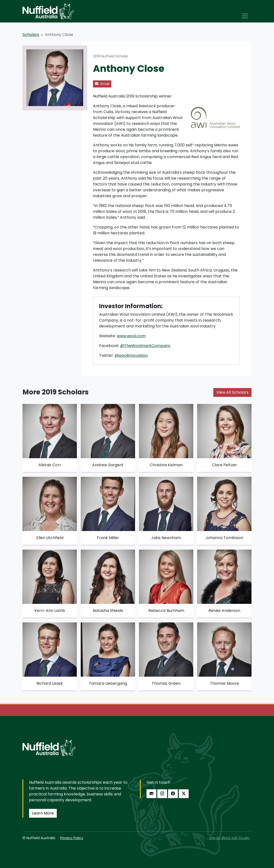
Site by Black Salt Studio (229, 838)
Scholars (31, 35)
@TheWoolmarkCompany (145, 346)
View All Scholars (232, 392)
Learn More (43, 813)
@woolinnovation (131, 355)
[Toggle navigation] (245, 16)
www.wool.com (131, 336)
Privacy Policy (72, 838)
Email (102, 84)
